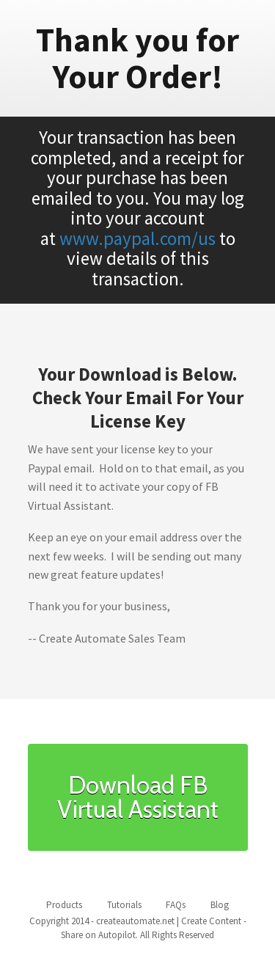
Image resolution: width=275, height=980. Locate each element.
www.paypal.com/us (137, 238)
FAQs (176, 905)
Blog (220, 905)
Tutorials (124, 905)
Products (64, 905)
